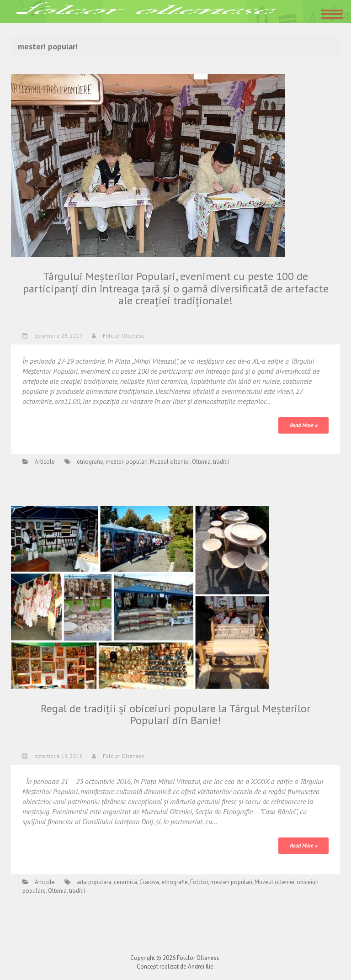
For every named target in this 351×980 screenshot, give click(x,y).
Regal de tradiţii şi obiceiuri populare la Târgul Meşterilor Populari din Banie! (175, 714)
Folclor (199, 882)
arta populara (94, 882)
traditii (221, 462)
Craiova (149, 882)
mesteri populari (127, 462)
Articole (45, 462)
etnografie (90, 462)
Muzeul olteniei (170, 462)
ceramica (125, 882)
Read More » (303, 425)
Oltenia (201, 462)
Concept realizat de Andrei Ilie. (176, 967)
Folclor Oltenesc (124, 336)
